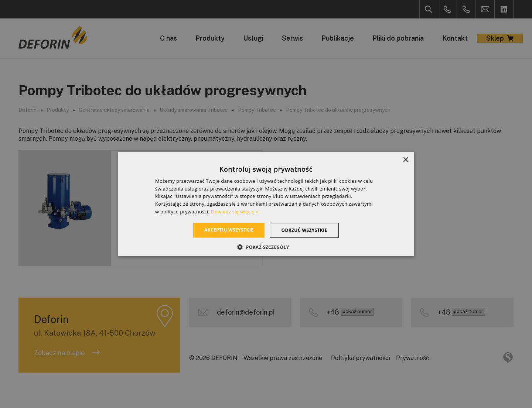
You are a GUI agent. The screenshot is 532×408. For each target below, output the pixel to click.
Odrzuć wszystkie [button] (304, 230)
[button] (266, 247)
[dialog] (266, 204)
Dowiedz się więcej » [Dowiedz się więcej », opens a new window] (235, 212)
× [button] (405, 160)
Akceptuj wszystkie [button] (229, 229)
